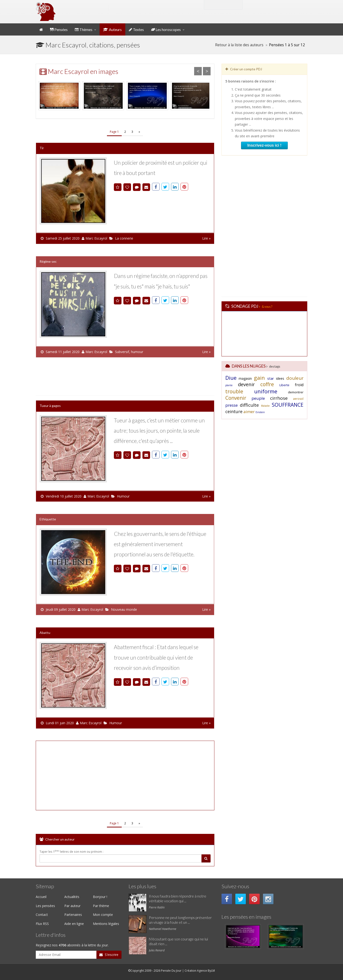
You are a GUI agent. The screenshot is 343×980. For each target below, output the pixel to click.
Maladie (265, 406)
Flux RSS (42, 924)
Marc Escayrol (96, 238)
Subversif (122, 352)
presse (232, 405)
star (271, 378)
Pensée (83, 8)
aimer (249, 412)
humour (137, 352)
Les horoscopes (166, 29)
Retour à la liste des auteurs (239, 45)
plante (229, 385)
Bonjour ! (100, 897)
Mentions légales (106, 924)
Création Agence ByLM (200, 971)
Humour (123, 496)
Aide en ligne (74, 924)
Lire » (206, 238)
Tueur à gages (50, 406)
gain (259, 378)
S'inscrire (109, 955)
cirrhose (279, 398)
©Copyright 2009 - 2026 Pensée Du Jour (155, 971)
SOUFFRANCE (288, 405)
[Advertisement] (124, 382)
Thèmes (84, 29)
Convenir (236, 398)
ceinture (234, 411)
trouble (234, 391)
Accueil (41, 897)
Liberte (284, 385)
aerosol (298, 399)
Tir (42, 148)
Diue (231, 378)
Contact (42, 915)
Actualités (72, 897)
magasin (245, 378)
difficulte (249, 405)
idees (280, 378)
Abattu (45, 633)
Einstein (260, 412)
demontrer (296, 392)
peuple (258, 398)
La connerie (124, 238)
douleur (295, 378)
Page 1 (114, 132)
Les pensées (45, 906)
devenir (246, 384)
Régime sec (48, 261)
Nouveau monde (124, 609)
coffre (267, 384)
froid (299, 385)
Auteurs (112, 29)
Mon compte (263, 4)
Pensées (59, 29)
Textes (136, 29)
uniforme (266, 391)
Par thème (101, 906)
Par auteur (72, 906)
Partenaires (73, 915)
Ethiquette (48, 519)
